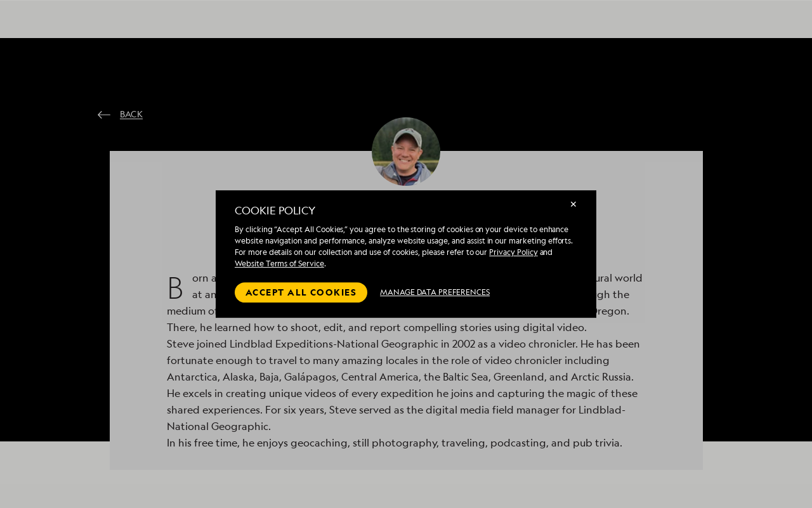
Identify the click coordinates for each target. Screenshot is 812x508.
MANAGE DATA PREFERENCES (435, 292)
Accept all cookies (301, 292)
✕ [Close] (573, 204)
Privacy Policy (513, 252)
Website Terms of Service (279, 264)
